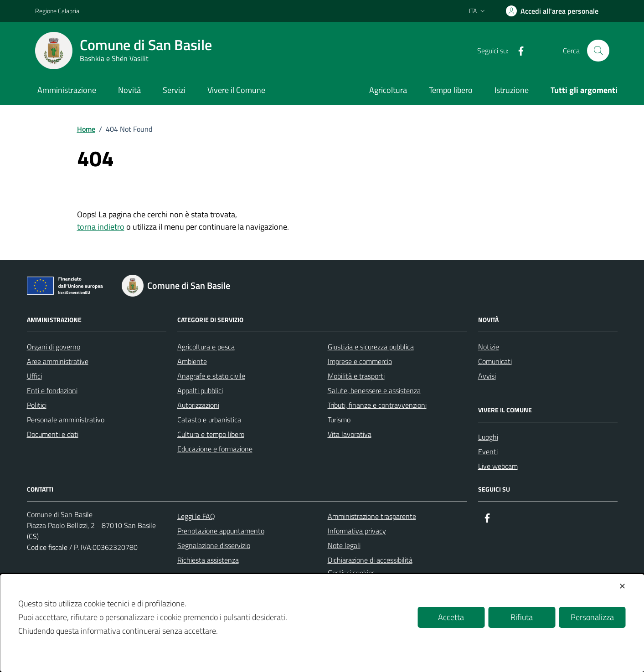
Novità (129, 90)
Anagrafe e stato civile (211, 376)
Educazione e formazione (215, 449)
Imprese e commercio (360, 361)
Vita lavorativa (350, 434)
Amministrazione (67, 90)
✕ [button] (622, 586)
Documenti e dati (53, 434)
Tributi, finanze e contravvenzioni (377, 405)
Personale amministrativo (66, 420)
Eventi (488, 451)
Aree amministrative (58, 361)
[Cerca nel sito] (598, 51)
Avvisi (487, 376)
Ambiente (192, 361)
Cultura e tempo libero (211, 434)
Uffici (34, 376)
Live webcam (498, 466)
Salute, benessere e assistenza (374, 390)
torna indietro (101, 227)
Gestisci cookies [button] (351, 573)
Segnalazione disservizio (214, 545)
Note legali (344, 545)
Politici (37, 405)
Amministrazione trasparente (372, 516)
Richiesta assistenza (208, 560)
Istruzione (512, 90)
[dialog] (322, 623)
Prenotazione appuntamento (221, 531)
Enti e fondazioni (52, 390)
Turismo (339, 420)
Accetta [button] (451, 617)
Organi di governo (54, 347)
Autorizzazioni (198, 405)
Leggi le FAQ (196, 516)
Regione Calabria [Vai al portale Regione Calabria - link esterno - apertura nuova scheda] (57, 11)
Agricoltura (388, 90)
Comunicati (495, 361)
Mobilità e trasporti (356, 376)
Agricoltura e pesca (206, 347)
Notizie (489, 347)
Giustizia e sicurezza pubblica (371, 347)
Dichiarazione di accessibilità (370, 560)
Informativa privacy (357, 531)
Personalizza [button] (592, 617)
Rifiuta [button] (522, 617)
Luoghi (488, 437)
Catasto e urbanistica (209, 420)
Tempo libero (451, 90)
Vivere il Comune (236, 90)
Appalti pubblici (200, 390)
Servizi (174, 90)
